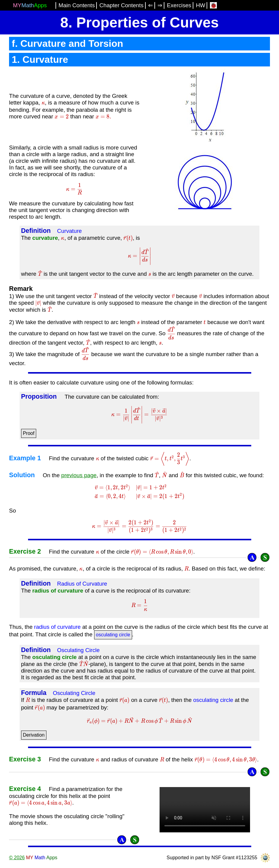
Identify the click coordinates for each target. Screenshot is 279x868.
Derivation (34, 735)
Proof (29, 433)
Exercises (179, 5)
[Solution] (265, 557)
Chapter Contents (122, 5)
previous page (79, 475)
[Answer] (252, 557)
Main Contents (77, 5)
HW (200, 5)
